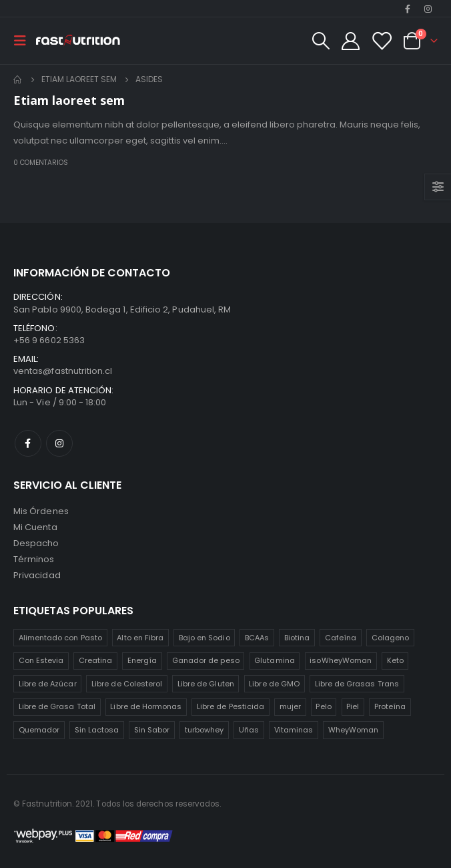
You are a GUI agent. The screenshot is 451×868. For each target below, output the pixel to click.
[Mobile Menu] (24, 41)
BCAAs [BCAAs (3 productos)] (257, 638)
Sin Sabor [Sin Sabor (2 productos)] (152, 730)
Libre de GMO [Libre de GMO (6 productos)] (274, 684)
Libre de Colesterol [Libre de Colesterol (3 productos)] (127, 684)
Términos (34, 559)
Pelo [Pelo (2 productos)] (323, 706)
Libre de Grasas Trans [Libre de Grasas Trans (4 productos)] (357, 684)
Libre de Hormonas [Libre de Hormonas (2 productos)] (146, 706)
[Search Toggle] (320, 41)
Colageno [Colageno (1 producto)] (391, 638)
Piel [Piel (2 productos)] (353, 706)
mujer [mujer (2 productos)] (290, 706)
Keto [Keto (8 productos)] (395, 660)
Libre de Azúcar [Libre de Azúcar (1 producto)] (48, 684)
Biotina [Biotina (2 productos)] (297, 638)
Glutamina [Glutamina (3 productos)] (275, 660)
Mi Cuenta (35, 527)
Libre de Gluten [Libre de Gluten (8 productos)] (206, 684)
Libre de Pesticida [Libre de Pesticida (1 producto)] (231, 706)
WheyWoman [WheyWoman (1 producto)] (354, 730)
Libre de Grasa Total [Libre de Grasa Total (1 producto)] (57, 706)
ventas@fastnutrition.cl (63, 371)
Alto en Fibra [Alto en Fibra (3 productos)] (140, 638)
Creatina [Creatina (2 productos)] (96, 660)
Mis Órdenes (41, 511)
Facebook (28, 443)
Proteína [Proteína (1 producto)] (390, 706)
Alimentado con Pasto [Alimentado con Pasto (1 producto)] (60, 638)
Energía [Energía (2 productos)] (142, 660)
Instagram (59, 443)
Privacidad (37, 575)
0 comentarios (41, 163)
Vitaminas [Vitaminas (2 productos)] (294, 730)
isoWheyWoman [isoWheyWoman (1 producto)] (341, 660)
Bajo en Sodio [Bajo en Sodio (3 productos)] (204, 638)
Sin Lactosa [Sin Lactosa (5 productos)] (97, 730)
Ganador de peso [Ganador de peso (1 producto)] (206, 660)
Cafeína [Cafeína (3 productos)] (341, 638)
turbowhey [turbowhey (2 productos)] (204, 730)
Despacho (36, 543)
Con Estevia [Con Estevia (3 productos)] (41, 660)
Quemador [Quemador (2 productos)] (39, 730)
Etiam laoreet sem (69, 100)
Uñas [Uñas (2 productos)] (249, 730)
